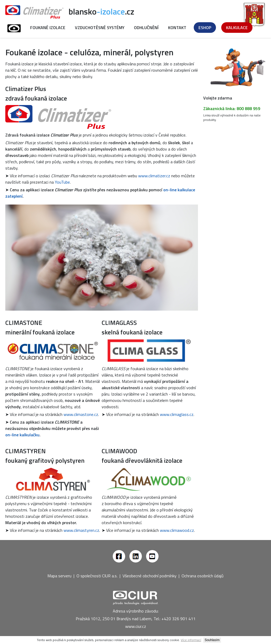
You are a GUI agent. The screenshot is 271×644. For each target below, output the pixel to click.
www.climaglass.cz (177, 414)
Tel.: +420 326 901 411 (175, 619)
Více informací (191, 640)
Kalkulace (237, 28)
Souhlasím (212, 640)
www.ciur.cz (136, 626)
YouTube (62, 182)
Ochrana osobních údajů (203, 576)
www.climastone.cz (81, 414)
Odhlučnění (146, 28)
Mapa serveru (59, 576)
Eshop (205, 28)
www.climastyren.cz (81, 530)
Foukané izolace (48, 28)
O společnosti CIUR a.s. (97, 576)
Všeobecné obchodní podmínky (150, 576)
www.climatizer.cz (154, 176)
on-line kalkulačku (22, 435)
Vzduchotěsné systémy (100, 28)
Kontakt (177, 28)
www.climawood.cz (177, 530)
